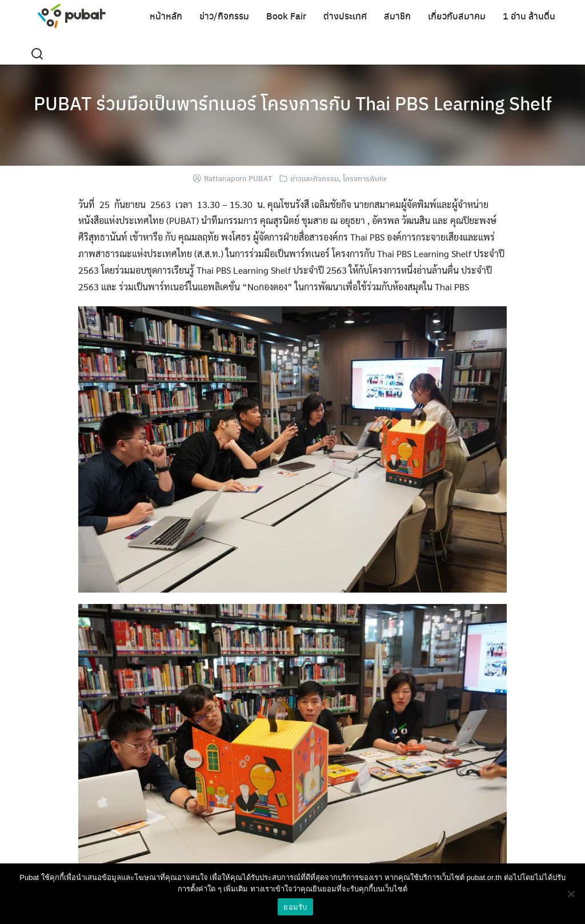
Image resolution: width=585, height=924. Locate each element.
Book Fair (286, 16)
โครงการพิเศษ (364, 178)
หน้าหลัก (166, 16)
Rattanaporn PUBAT (238, 178)
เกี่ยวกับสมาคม (457, 16)
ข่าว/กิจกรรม (224, 16)
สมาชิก (397, 16)
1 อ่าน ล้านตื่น (529, 16)
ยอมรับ (295, 907)
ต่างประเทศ (345, 16)
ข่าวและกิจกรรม (314, 178)
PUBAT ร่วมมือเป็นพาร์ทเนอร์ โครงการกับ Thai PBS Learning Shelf (293, 103)
